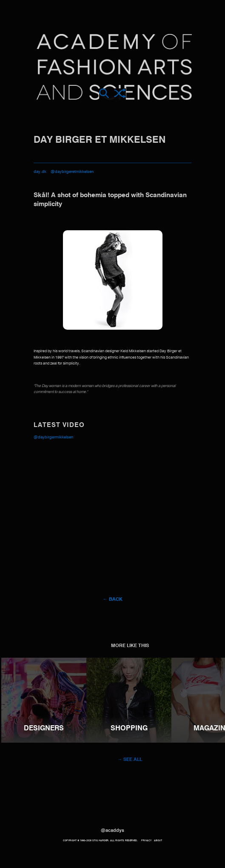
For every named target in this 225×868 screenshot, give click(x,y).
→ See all (130, 760)
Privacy (146, 841)
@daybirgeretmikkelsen (72, 172)
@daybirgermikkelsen (53, 437)
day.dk (40, 172)
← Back (112, 599)
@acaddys (112, 831)
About (158, 841)
